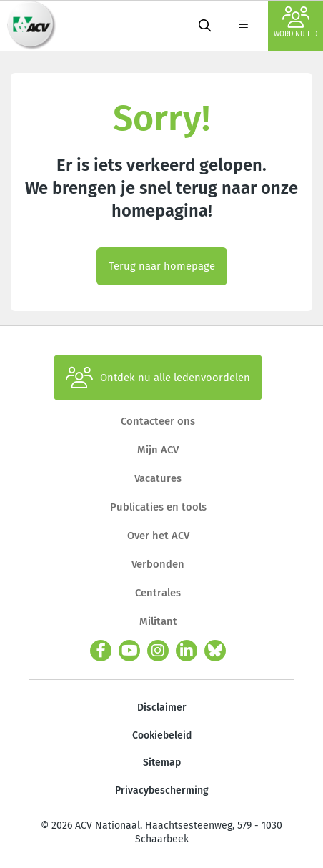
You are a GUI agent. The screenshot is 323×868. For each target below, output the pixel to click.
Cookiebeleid (162, 735)
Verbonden (158, 564)
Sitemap (162, 763)
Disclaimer (162, 707)
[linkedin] (187, 651)
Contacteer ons (158, 421)
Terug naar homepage (162, 266)
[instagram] (158, 651)
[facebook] (101, 651)
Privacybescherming (162, 790)
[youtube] (129, 651)
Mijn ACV (158, 450)
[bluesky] (215, 651)
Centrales (158, 593)
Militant (158, 621)
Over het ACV (158, 536)
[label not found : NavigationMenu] (243, 26)
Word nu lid (295, 23)
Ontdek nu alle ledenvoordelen (158, 378)
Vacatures (158, 478)
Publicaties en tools (158, 507)
